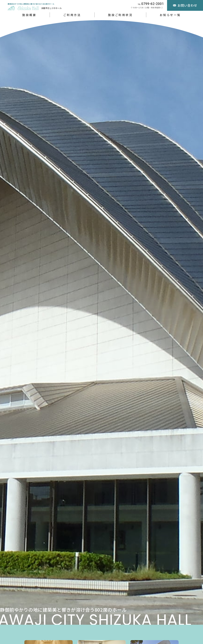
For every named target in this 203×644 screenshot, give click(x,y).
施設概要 (29, 15)
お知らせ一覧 (170, 15)
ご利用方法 (72, 15)
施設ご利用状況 (120, 15)
